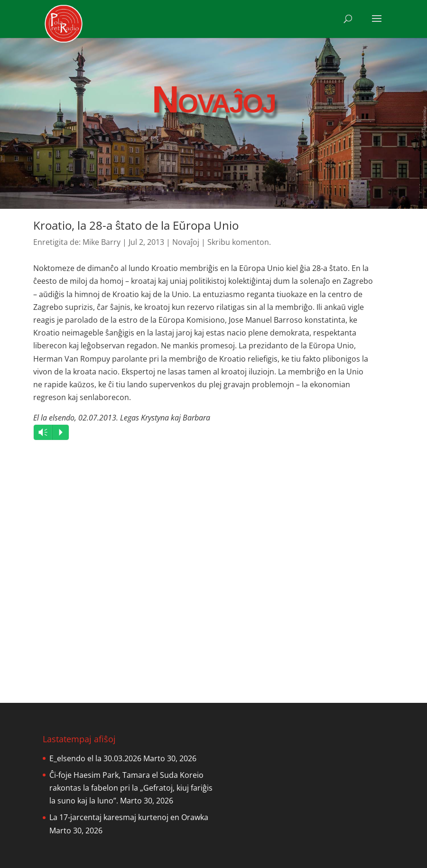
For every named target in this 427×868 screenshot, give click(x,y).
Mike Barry (102, 242)
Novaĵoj (186, 242)
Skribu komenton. (239, 242)
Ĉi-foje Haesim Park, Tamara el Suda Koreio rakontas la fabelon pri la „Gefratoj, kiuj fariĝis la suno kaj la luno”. (131, 788)
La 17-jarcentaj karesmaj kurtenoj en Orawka (129, 817)
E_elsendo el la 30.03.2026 (95, 758)
